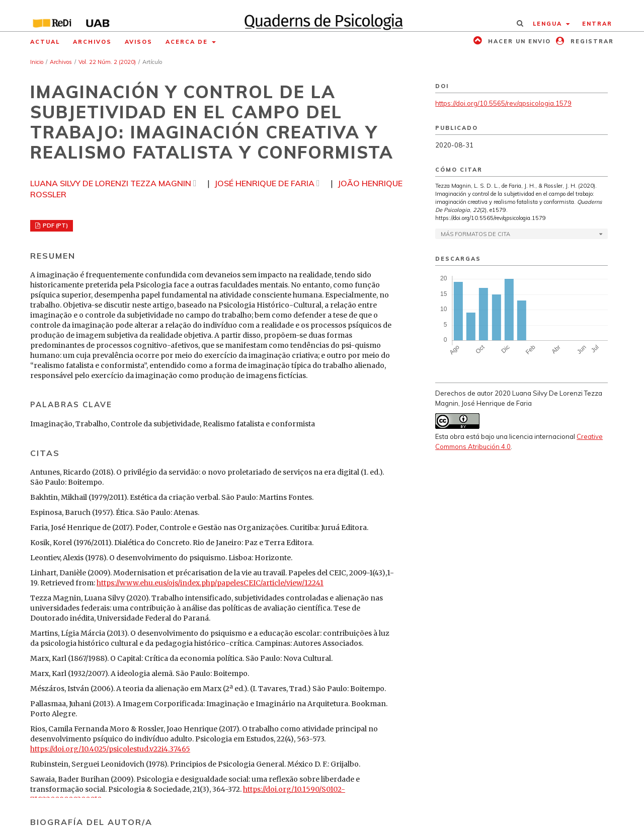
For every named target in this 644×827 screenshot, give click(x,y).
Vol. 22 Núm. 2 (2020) (107, 62)
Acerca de (188, 42)
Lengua (549, 24)
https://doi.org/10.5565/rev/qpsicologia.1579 (503, 103)
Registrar (591, 41)
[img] (322, 16)
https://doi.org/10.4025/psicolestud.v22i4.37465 (110, 749)
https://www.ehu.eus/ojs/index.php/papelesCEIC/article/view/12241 (210, 583)
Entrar (597, 24)
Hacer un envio (518, 41)
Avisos (139, 42)
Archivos (92, 42)
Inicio (37, 62)
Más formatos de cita (475, 234)
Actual (45, 42)
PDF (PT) (55, 225)
